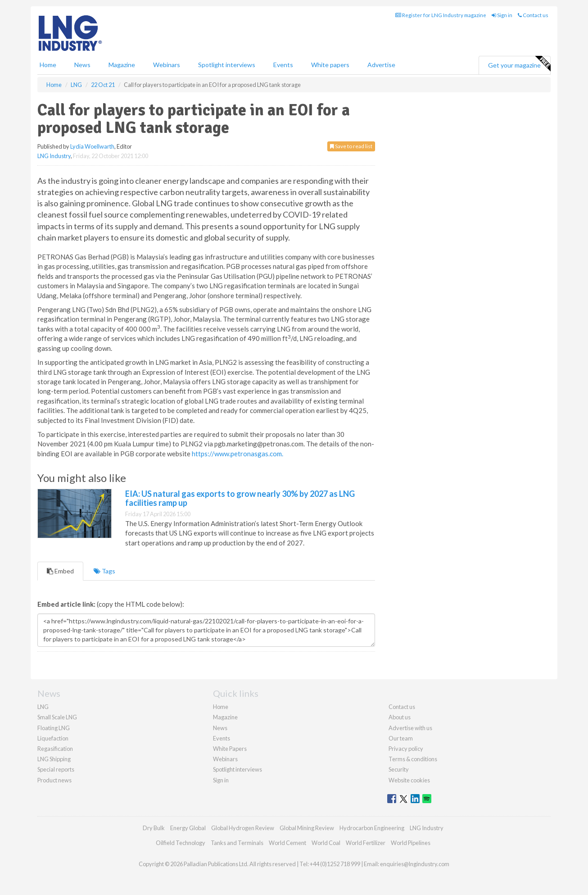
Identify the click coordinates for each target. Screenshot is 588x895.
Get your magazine (519, 64)
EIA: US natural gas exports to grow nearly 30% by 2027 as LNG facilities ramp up (240, 498)
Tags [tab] (104, 571)
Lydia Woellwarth (92, 146)
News (220, 728)
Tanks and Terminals (237, 843)
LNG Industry (54, 156)
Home (48, 65)
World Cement (287, 843)
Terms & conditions (413, 759)
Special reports (56, 769)
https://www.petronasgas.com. (237, 454)
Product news (54, 780)
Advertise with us (410, 728)
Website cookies (409, 780)
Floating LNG (54, 728)
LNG (43, 707)
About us (400, 717)
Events (283, 65)
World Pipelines (411, 843)
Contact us (533, 15)
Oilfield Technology (181, 843)
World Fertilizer (366, 843)
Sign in (502, 15)
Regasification (55, 749)
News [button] (82, 65)
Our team (401, 738)
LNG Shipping (54, 759)
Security (399, 769)
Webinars (167, 65)
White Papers (230, 749)
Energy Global (188, 828)
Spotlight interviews (227, 65)
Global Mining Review (307, 828)
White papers (330, 65)
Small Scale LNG (57, 717)
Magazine (122, 65)
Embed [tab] (60, 571)
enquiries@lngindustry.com (415, 864)
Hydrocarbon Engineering (372, 828)
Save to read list (351, 146)
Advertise (381, 65)
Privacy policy (406, 749)
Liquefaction (53, 738)
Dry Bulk (154, 828)
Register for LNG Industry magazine (441, 15)
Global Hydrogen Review (243, 828)
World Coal (326, 843)
